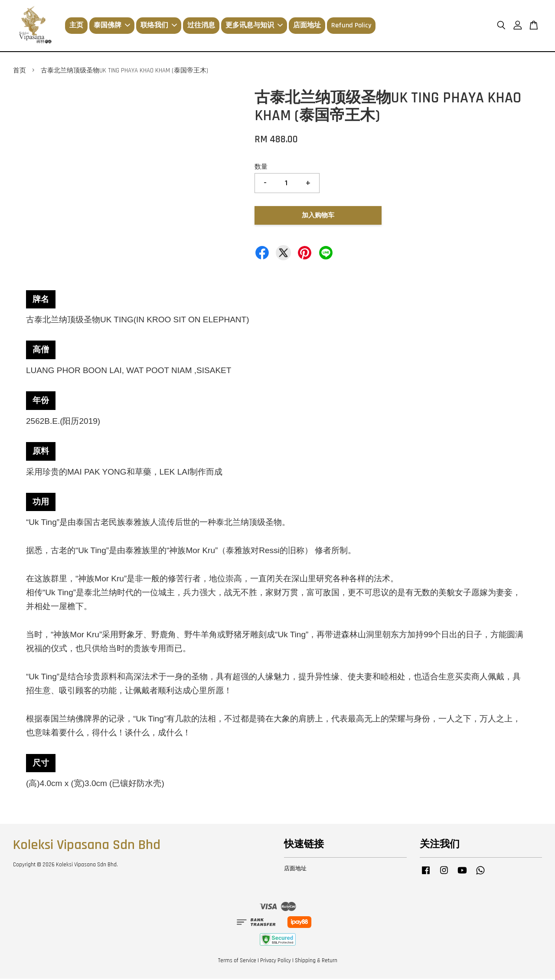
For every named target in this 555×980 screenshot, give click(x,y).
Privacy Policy (276, 962)
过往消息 (201, 26)
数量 (261, 168)
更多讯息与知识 (254, 26)
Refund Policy (351, 26)
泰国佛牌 (112, 26)
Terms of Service (237, 962)
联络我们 (159, 26)
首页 (20, 72)
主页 (76, 26)
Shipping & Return (316, 962)
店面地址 (307, 26)
